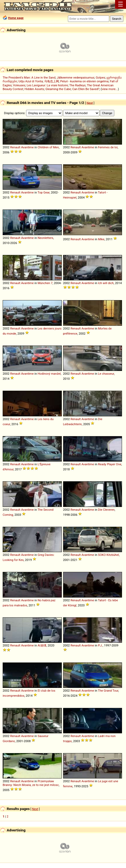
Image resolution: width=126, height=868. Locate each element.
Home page (16, 18)
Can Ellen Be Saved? (86, 89)
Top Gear (44, 192)
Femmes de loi (108, 147)
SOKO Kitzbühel (109, 555)
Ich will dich (106, 283)
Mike (101, 239)
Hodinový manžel (49, 374)
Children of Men (48, 147)
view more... (110, 89)
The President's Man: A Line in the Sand (29, 77)
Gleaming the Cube (58, 89)
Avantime (27, 147)
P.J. (100, 645)
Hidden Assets (34, 89)
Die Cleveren (106, 510)
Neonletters (45, 238)
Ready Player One (110, 464)
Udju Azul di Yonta (31, 81)
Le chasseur (106, 374)
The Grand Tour (108, 691)
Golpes (100, 77)
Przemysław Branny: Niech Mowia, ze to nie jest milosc (31, 783)
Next (90, 103)
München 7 (45, 283)
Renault (15, 147)
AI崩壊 (42, 645)
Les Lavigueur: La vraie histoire (47, 85)
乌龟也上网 (52, 81)
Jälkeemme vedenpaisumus (76, 77)
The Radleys (77, 85)
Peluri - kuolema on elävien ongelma (84, 81)
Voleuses (19, 85)
